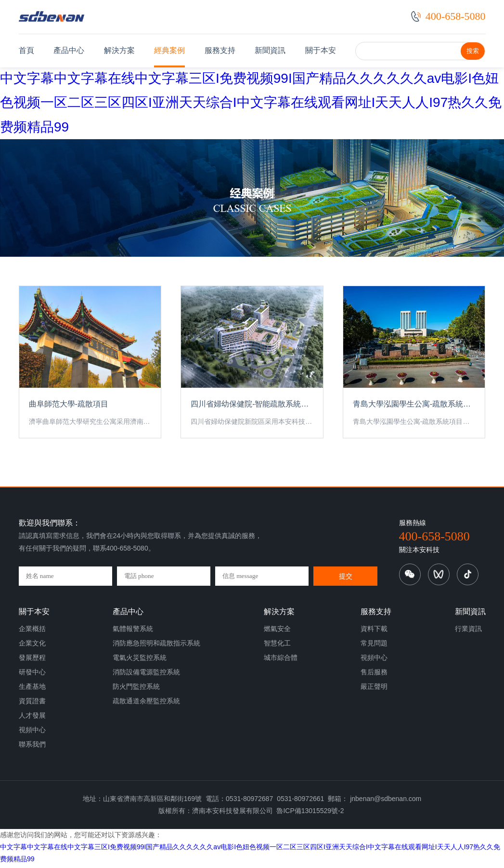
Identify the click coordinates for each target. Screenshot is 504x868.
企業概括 (32, 633)
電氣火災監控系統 (140, 662)
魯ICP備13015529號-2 (310, 816)
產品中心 (69, 50)
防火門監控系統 (136, 691)
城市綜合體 (281, 662)
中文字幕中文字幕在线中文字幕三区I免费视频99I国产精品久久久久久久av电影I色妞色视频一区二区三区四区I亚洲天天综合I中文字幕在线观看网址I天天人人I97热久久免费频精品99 (251, 103)
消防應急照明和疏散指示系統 (156, 648)
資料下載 (374, 633)
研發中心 (32, 677)
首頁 (26, 50)
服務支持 (220, 50)
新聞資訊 (270, 50)
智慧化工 (277, 648)
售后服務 (374, 677)
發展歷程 (32, 662)
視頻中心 (32, 735)
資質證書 (32, 706)
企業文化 (32, 648)
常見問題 (374, 648)
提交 (346, 581)
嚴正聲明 (374, 691)
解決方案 (119, 50)
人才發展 (32, 720)
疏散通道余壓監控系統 (146, 706)
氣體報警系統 (133, 633)
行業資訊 (468, 633)
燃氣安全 (277, 633)
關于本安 (321, 50)
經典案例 (169, 50)
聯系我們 (32, 749)
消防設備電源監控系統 (146, 677)
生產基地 (32, 691)
